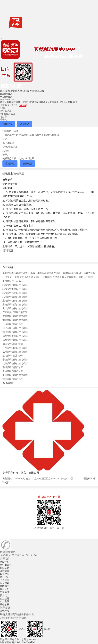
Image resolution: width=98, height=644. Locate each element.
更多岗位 (5, 592)
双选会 (33, 91)
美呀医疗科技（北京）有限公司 (18, 158)
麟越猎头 (15, 91)
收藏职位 (25, 124)
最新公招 (5, 589)
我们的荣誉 (6, 565)
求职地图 (25, 91)
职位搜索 (5, 583)
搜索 (8, 91)
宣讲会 (41, 91)
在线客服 (5, 611)
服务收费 (5, 604)
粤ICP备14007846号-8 (24, 642)
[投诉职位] (8, 383)
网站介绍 (5, 562)
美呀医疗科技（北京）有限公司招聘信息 (28, 102)
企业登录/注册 (6, 94)
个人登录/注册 (6, 97)
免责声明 (5, 574)
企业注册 (5, 598)
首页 (2, 91)
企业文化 (5, 568)
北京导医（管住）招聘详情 (63, 102)
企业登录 (5, 601)
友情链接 (5, 571)
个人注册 (5, 580)
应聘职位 (8, 124)
